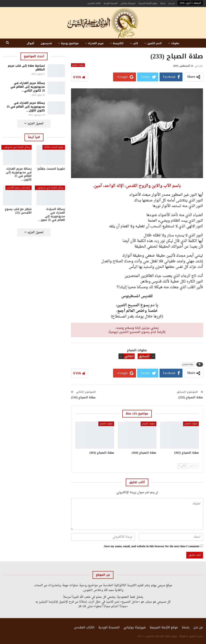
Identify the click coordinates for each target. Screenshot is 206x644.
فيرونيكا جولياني (128, 3)
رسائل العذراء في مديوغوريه (16, 147)
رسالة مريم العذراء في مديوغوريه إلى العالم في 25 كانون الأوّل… (26, 107)
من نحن (171, 3)
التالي (182, 466)
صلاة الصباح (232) (191, 397)
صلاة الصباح (188, 364)
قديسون (46, 43)
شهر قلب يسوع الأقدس (19, 188)
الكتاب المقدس (94, 3)
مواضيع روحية (70, 43)
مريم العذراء (96, 43)
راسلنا (163, 3)
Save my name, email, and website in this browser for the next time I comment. (151, 547)
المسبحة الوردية (111, 3)
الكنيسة (118, 43)
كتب (135, 43)
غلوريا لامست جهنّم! (54, 147)
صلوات (175, 43)
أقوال (30, 43)
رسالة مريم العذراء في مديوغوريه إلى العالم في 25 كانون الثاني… (28, 87)
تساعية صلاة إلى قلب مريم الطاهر (26, 68)
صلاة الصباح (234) (83, 397)
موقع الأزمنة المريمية (148, 3)
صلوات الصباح (78, 65)
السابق (193, 466)
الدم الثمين (154, 43)
